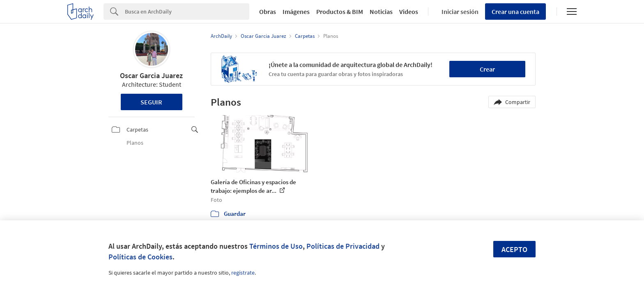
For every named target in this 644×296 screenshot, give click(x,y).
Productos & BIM (340, 12)
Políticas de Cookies (140, 257)
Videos (409, 12)
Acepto (514, 249)
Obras (268, 12)
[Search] (187, 12)
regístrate (243, 273)
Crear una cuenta (515, 12)
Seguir (151, 102)
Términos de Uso (276, 246)
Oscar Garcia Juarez (151, 75)
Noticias (381, 12)
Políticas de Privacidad (343, 246)
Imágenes (296, 12)
